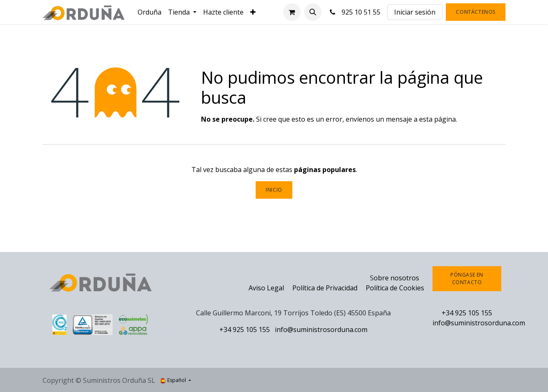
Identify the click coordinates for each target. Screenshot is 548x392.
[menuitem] (150, 12)
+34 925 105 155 (245, 330)
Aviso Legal (266, 288)
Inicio (274, 190)
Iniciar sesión (415, 12)
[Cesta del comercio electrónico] (292, 12)
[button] (313, 12)
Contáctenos (476, 12)
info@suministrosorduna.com (321, 330)
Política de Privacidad (326, 288)
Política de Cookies (395, 288)
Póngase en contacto (467, 278)
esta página (437, 119)
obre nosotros (396, 278)
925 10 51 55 (354, 12)
